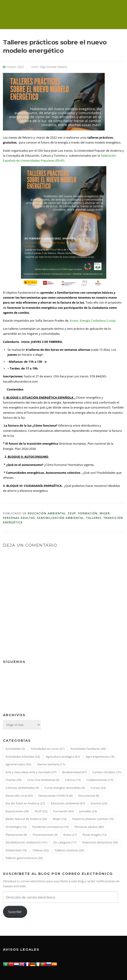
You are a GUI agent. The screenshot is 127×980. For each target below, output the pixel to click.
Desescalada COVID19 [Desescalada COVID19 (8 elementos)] (56, 796)
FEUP (72, 513)
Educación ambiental (47, 513)
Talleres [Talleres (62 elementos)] (41, 850)
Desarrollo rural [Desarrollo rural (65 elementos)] (19, 796)
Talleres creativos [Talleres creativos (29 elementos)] (69, 850)
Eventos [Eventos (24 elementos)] (99, 803)
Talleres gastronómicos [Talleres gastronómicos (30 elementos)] (24, 858)
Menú (120, 9)
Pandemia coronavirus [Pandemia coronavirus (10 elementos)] (50, 827)
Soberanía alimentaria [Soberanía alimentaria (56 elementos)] (100, 842)
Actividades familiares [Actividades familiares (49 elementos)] (88, 749)
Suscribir (15, 912)
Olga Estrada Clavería (53, 67)
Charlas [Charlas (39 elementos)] (13, 780)
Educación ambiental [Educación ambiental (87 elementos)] (68, 803)
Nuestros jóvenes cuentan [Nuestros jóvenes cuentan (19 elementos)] (93, 819)
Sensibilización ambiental (61, 518)
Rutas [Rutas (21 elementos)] (70, 835)
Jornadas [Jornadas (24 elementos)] (88, 811)
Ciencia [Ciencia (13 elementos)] (73, 780)
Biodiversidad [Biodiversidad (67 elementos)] (74, 772)
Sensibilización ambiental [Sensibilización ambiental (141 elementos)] (26, 842)
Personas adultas (19, 518)
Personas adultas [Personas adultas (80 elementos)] (89, 827)
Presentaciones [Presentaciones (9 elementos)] (45, 835)
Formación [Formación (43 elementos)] (63, 811)
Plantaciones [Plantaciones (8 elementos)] (16, 835)
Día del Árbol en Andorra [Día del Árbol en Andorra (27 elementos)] (25, 803)
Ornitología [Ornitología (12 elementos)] (16, 827)
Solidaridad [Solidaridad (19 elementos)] (16, 850)
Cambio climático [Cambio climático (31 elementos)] (107, 772)
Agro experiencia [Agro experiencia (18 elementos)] (100, 757)
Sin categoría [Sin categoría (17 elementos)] (65, 842)
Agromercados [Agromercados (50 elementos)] (18, 764)
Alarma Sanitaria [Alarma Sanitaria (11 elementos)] (51, 764)
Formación (88, 513)
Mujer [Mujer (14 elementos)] (60, 819)
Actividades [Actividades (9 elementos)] (15, 749)
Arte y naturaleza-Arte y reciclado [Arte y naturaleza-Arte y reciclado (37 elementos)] (31, 772)
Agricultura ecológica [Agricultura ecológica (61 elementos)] (63, 757)
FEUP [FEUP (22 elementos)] (41, 811)
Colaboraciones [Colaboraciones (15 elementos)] (100, 780)
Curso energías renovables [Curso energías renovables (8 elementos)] (65, 788)
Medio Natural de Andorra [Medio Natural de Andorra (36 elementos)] (26, 819)
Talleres (94, 518)
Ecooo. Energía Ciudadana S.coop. (93, 320)
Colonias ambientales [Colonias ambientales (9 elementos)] (22, 788)
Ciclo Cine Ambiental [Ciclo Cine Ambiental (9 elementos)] (43, 780)
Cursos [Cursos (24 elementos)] (98, 788)
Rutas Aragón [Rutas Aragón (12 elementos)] (95, 835)
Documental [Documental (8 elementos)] (89, 796)
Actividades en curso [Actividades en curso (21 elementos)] (48, 749)
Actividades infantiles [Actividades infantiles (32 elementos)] (23, 757)
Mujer (105, 513)
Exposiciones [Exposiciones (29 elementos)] (17, 811)
